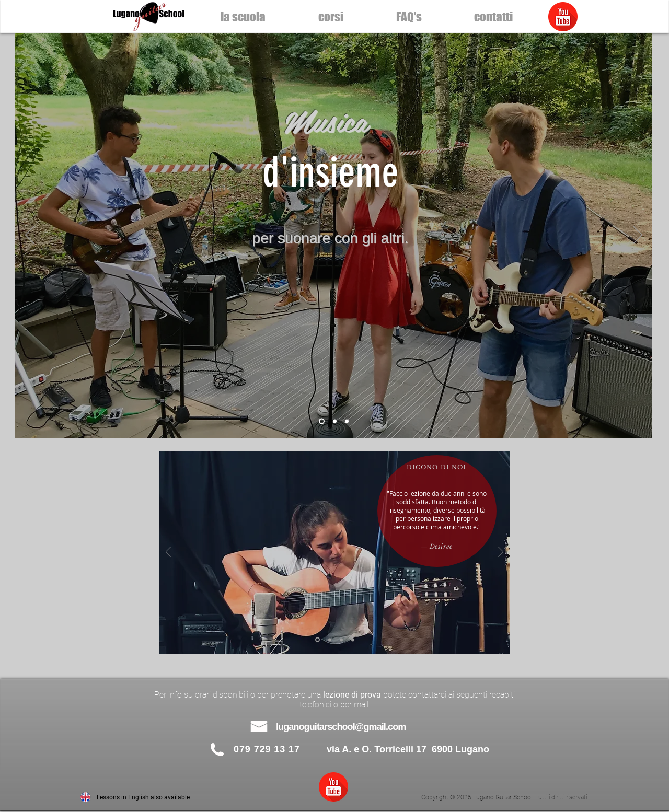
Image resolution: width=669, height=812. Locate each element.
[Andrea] (353, 640)
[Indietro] (30, 236)
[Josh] (330, 640)
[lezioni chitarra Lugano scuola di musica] (347, 421)
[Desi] (318, 640)
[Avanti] (638, 236)
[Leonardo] (341, 640)
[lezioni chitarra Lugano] (322, 421)
